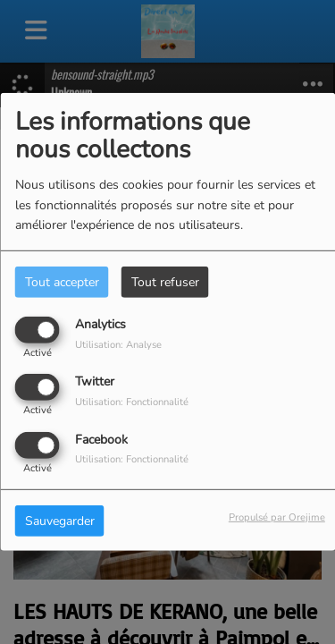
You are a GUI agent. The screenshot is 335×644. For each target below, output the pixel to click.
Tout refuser (165, 282)
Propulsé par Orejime (277, 517)
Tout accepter (62, 282)
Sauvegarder (60, 520)
